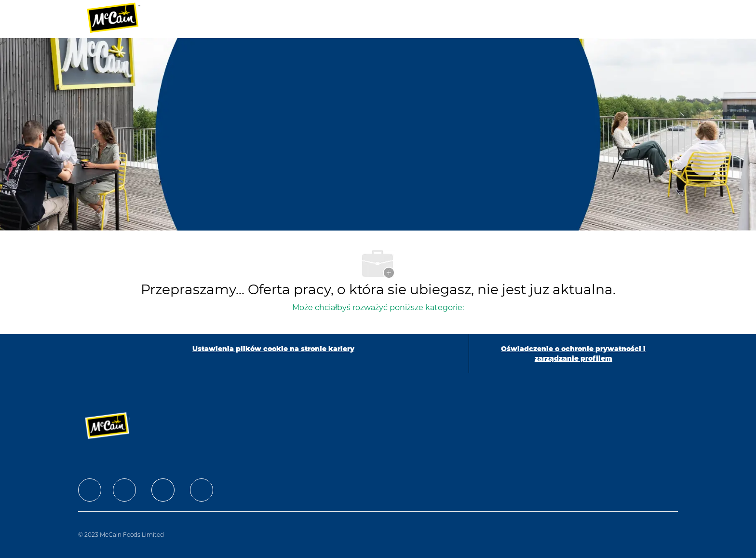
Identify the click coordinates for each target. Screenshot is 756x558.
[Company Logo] (120, 19)
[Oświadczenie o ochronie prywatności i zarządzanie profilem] (574, 354)
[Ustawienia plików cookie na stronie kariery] (273, 354)
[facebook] (90, 490)
